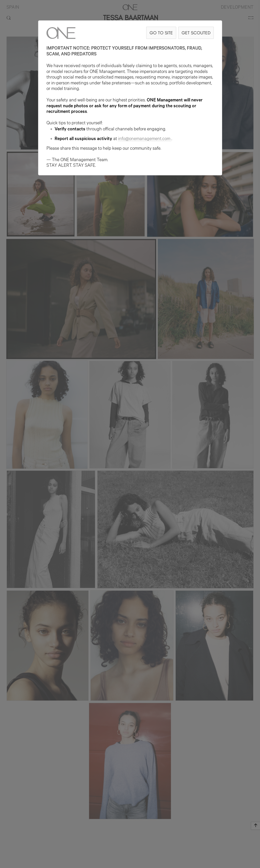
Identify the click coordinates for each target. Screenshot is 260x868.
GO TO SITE (161, 33)
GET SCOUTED (196, 33)
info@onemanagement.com (145, 139)
